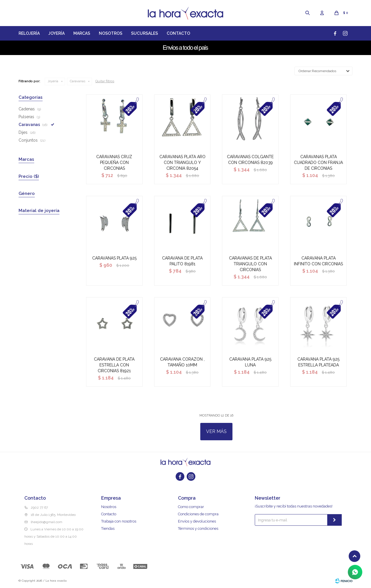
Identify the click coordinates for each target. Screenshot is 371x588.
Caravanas (78, 81)
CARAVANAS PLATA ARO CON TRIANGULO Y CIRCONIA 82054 (182, 162)
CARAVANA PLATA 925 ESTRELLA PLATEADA (318, 362)
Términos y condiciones (198, 528)
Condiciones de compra (198, 514)
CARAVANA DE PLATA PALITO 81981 (182, 261)
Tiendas (108, 528)
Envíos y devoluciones (197, 521)
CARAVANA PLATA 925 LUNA (250, 362)
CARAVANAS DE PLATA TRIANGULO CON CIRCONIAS (250, 264)
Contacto (178, 33)
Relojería (29, 33)
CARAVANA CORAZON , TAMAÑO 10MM (182, 362)
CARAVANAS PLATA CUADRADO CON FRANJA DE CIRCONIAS (318, 162)
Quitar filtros (105, 81)
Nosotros (111, 33)
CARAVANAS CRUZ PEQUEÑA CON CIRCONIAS (114, 162)
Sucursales (144, 33)
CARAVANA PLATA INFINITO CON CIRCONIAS (318, 261)
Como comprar (191, 507)
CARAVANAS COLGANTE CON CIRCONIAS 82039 (250, 160)
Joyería (57, 33)
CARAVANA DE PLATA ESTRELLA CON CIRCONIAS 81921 (114, 365)
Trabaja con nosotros (119, 521)
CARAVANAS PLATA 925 (114, 258)
